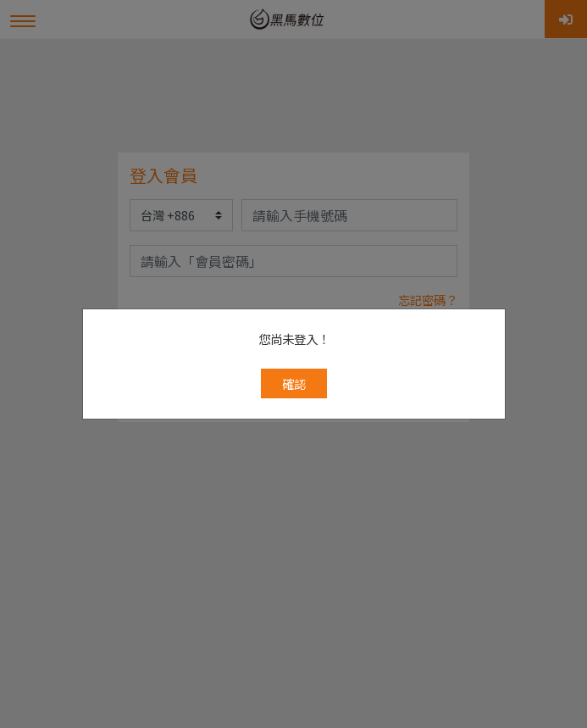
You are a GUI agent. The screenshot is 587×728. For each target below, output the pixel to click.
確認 (294, 319)
